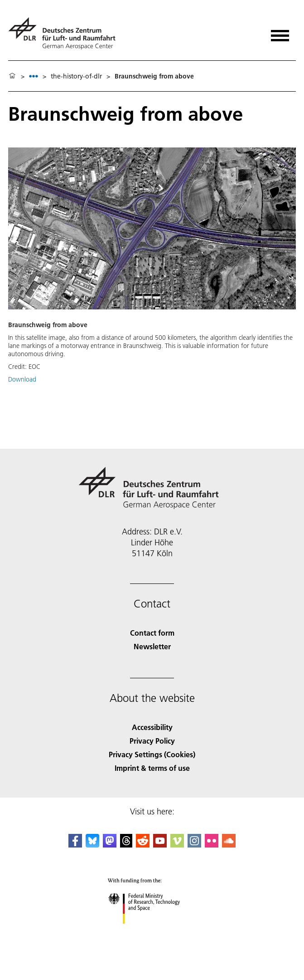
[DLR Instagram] (194, 845)
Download (22, 379)
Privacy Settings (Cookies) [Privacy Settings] (152, 754)
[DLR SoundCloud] (229, 845)
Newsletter (152, 646)
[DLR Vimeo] (177, 845)
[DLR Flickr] (212, 845)
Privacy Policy (152, 741)
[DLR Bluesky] (92, 845)
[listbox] (34, 76)
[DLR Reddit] (143, 845)
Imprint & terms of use (152, 768)
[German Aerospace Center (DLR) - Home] (65, 33)
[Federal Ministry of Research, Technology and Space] (152, 932)
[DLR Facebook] (75, 845)
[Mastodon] (110, 845)
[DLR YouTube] (160, 845)
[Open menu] (280, 32)
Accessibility (152, 727)
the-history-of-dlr (76, 76)
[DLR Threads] (126, 845)
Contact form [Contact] (152, 633)
